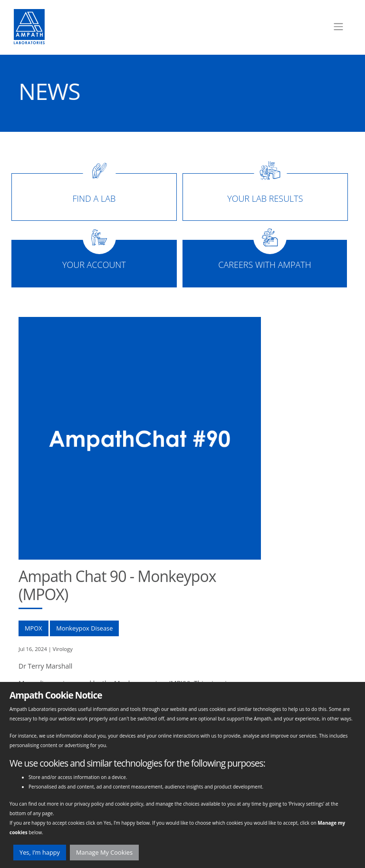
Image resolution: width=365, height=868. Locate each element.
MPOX (34, 628)
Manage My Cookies (104, 852)
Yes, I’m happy (40, 852)
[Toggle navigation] (338, 27)
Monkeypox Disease (84, 628)
